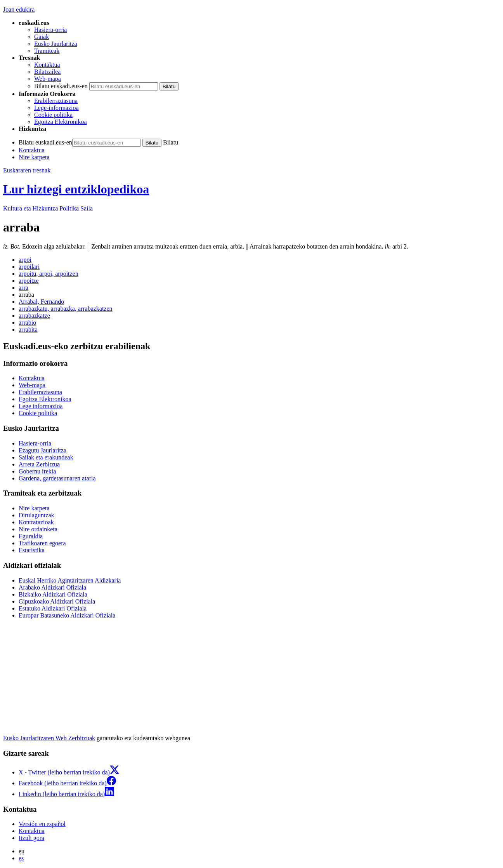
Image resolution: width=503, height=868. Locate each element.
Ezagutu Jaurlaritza (42, 450)
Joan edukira (19, 10)
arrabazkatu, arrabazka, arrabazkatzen (66, 309)
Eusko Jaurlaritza (56, 44)
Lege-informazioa (56, 108)
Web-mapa (48, 79)
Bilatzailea (47, 72)
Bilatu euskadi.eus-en (61, 86)
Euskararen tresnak (27, 170)
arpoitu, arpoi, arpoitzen (49, 274)
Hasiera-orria (50, 30)
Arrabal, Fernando (41, 302)
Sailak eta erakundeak (46, 457)
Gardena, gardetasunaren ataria (57, 478)
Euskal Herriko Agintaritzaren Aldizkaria (70, 580)
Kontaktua (47, 65)
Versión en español (42, 824)
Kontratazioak (36, 522)
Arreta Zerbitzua (39, 464)
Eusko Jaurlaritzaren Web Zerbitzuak (49, 738)
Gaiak (42, 37)
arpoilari (29, 267)
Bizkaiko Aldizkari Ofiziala (53, 594)
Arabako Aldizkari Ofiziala (52, 587)
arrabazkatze (34, 316)
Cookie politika (53, 115)
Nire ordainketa (38, 529)
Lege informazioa (41, 406)
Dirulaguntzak (36, 515)
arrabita (28, 330)
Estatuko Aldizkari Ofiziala (53, 608)
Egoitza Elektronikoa (61, 122)
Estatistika (32, 550)
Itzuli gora (31, 838)
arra (23, 288)
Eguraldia (31, 536)
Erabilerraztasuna (56, 101)
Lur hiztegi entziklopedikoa (76, 189)
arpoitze (29, 281)
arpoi (25, 260)
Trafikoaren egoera (42, 543)
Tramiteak (47, 51)
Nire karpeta (34, 157)
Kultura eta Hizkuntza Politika (48, 208)
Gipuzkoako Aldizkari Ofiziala (57, 601)
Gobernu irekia (37, 471)
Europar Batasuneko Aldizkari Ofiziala (67, 615)
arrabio (27, 323)
